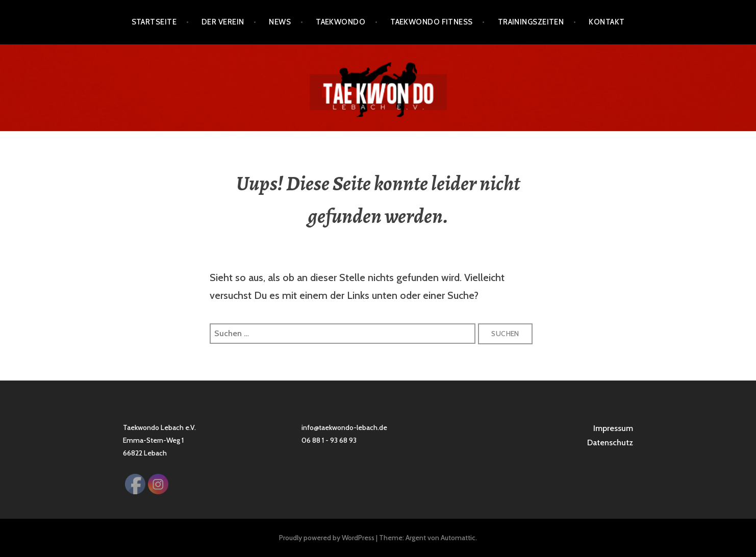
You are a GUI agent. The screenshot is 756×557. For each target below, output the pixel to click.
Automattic (458, 538)
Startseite (154, 22)
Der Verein (223, 22)
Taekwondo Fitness (432, 22)
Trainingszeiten (531, 22)
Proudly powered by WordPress (327, 538)
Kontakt (607, 22)
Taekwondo (341, 22)
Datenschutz (610, 442)
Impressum (613, 428)
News (280, 22)
